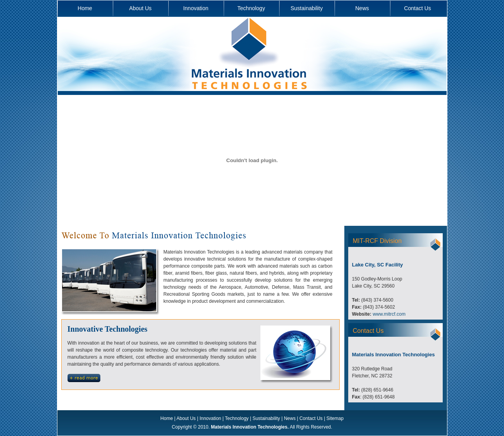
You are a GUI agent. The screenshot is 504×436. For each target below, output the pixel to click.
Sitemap (335, 418)
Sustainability (307, 8)
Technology (251, 8)
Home (85, 8)
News (362, 8)
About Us (141, 8)
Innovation (196, 8)
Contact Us (418, 8)
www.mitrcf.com (389, 314)
